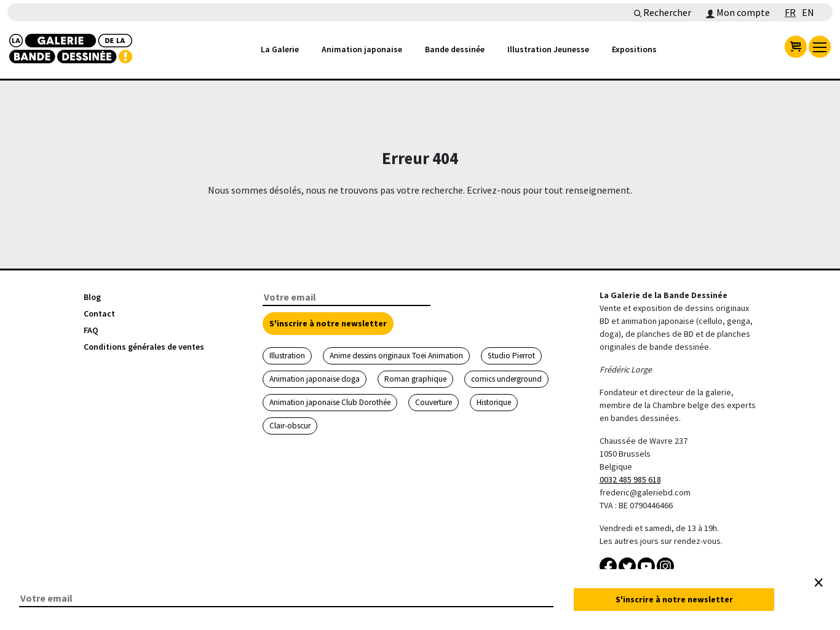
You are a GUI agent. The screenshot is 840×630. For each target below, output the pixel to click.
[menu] (820, 47)
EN (808, 12)
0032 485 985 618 (630, 479)
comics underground (506, 379)
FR (790, 12)
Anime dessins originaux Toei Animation (396, 356)
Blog (92, 297)
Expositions (634, 49)
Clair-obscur (290, 426)
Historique (494, 402)
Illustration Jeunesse (548, 49)
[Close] (818, 583)
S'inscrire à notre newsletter (328, 323)
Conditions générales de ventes (144, 347)
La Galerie (280, 49)
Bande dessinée (455, 49)
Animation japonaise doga (315, 379)
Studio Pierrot (511, 356)
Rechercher (663, 12)
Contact (99, 313)
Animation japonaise (362, 49)
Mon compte (738, 12)
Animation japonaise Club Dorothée (330, 402)
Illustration (287, 356)
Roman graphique (415, 379)
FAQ (91, 330)
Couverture (434, 402)
